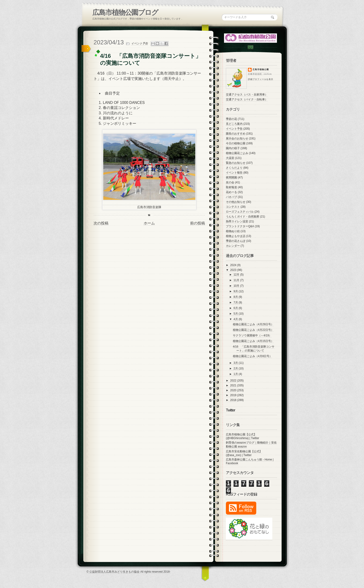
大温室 (230, 158)
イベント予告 (140, 43)
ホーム (149, 223)
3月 (236, 363)
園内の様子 (233, 148)
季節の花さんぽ (236, 241)
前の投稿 (198, 223)
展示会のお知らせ (237, 138)
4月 (236, 319)
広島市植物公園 (261, 69)
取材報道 (231, 187)
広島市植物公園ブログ (125, 12)
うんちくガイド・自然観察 (243, 217)
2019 (234, 395)
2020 (234, 390)
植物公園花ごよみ (237, 153)
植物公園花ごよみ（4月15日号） (253, 341)
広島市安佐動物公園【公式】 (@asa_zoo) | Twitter (244, 453)
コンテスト (233, 207)
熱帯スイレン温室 (237, 221)
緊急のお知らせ (236, 163)
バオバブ (231, 197)
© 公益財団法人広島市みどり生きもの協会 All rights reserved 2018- (129, 572)
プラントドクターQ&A (240, 226)
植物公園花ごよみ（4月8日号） (252, 356)
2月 (236, 368)
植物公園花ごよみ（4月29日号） (253, 324)
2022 (234, 381)
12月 (237, 275)
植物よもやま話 (236, 236)
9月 (236, 291)
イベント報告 (234, 173)
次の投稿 (101, 223)
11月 (237, 280)
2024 (234, 265)
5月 (236, 314)
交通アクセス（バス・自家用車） (247, 95)
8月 (236, 297)
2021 (234, 385)
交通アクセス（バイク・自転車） (247, 99)
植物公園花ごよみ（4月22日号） (253, 330)
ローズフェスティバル (240, 212)
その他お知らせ (236, 202)
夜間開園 (231, 177)
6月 (236, 308)
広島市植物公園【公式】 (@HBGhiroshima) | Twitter (242, 436)
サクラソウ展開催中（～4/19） (252, 335)
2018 (234, 400)
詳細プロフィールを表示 (261, 79)
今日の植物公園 (236, 143)
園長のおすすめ (236, 134)
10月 (237, 286)
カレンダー (233, 246)
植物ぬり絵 (233, 231)
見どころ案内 (234, 124)
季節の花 (231, 119)
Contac (250, 47)
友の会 (230, 182)
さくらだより (234, 168)
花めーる (231, 192)
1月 (236, 374)
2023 (234, 270)
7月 (236, 302)
